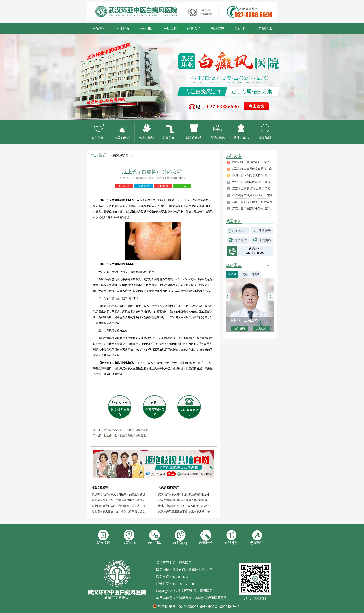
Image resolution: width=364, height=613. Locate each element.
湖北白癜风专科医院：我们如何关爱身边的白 (118, 506)
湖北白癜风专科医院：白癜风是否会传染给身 (185, 506)
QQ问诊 (182, 186)
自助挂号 (241, 28)
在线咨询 (218, 28)
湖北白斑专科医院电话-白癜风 (251, 182)
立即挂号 (163, 186)
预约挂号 (265, 231)
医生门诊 (155, 537)
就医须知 (103, 537)
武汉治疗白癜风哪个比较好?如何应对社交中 (184, 495)
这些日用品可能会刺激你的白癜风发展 (126, 430)
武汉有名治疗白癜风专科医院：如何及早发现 (118, 495)
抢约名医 (124, 186)
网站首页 (99, 28)
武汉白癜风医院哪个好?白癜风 (251, 209)
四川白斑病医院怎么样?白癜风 (251, 175)
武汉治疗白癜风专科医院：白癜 (252, 195)
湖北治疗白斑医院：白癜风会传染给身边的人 (118, 500)
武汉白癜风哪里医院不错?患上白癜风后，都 (184, 512)
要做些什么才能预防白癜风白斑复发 (125, 436)
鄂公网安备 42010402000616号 (182, 607)
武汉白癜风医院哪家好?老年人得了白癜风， (184, 500)
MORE (270, 265)
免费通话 (241, 240)
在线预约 (231, 537)
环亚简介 (123, 28)
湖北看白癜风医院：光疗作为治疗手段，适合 (118, 512)
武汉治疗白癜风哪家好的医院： (252, 162)
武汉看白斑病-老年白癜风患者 (251, 189)
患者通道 (257, 537)
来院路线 (265, 28)
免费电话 (144, 186)
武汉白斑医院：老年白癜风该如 (252, 202)
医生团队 (147, 28)
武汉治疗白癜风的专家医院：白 (252, 169)
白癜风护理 (121, 155)
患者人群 (194, 28)
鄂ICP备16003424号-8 (222, 607)
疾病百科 (170, 28)
